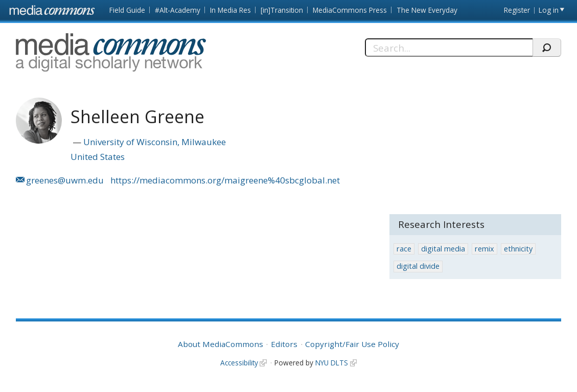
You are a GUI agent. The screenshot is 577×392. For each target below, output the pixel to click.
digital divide (418, 266)
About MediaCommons (221, 344)
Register (517, 10)
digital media (443, 249)
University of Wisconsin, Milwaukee (155, 142)
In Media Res (230, 10)
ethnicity (518, 249)
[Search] (449, 48)
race (404, 249)
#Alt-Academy (178, 10)
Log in (549, 10)
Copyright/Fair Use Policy (352, 344)
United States (98, 157)
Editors (284, 344)
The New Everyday (427, 10)
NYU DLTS (332, 363)
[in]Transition (282, 10)
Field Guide (127, 10)
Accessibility (239, 363)
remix (484, 249)
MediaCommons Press (350, 10)
